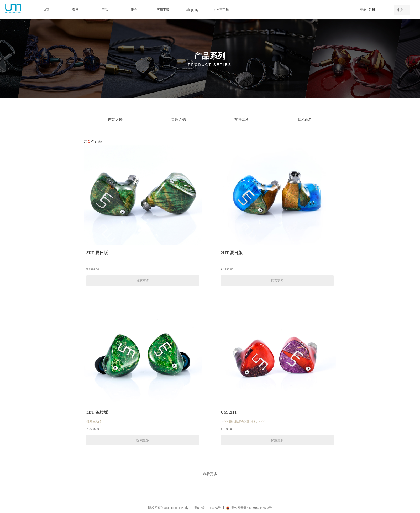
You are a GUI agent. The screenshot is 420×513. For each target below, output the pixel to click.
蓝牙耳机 (242, 120)
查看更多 (210, 474)
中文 (400, 10)
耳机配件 (305, 120)
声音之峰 (115, 120)
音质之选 (178, 120)
